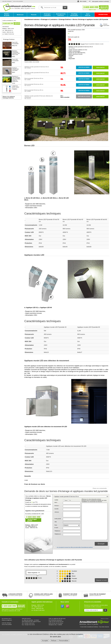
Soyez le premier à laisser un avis (94, 44)
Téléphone (58, 531)
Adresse (57, 512)
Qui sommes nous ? (7, 619)
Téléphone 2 (58, 534)
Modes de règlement (7, 620)
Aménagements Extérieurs (61, 15)
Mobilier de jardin (7, 15)
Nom (56, 502)
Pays (56, 525)
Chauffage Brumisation (74, 15)
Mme (66, 500)
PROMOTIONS (103, 15)
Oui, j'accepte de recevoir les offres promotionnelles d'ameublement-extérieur (75, 547)
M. (70, 500)
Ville (56, 522)
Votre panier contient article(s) (100, 1)
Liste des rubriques (7, 1)
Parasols (34, 15)
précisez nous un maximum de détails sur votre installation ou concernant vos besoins (94, 500)
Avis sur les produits (18, 1)
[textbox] (72, 519)
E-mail (57, 528)
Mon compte (83, 1)
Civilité (56, 500)
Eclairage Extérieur (65, 19)
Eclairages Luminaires (47, 15)
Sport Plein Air (88, 15)
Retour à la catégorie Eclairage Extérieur (9, 97)
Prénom (57, 506)
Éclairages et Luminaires (49, 19)
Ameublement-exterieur (32, 19)
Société (56, 509)
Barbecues (20, 15)
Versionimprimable (106, 25)
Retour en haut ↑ (105, 619)
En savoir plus (55, 637)
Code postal (58, 519)
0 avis (83, 44)
